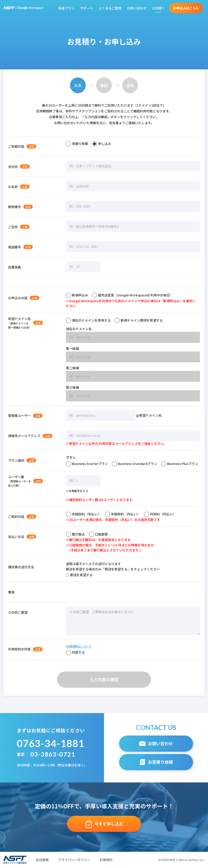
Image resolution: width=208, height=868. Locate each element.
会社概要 (42, 860)
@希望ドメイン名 (114, 415)
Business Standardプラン (135, 464)
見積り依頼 (77, 144)
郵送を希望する (79, 575)
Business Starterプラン (87, 464)
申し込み (101, 144)
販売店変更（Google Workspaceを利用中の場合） (132, 295)
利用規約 (106, 860)
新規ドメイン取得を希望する (139, 320)
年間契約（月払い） (122, 514)
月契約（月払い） (160, 514)
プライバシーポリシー (74, 860)
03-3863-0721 (53, 754)
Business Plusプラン (180, 464)
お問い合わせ (137, 8)
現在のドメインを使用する (88, 320)
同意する (75, 652)
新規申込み (77, 295)
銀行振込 (75, 534)
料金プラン (67, 8)
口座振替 (98, 534)
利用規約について (79, 646)
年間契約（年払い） (83, 514)
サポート (87, 8)
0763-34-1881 (51, 743)
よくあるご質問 (110, 8)
